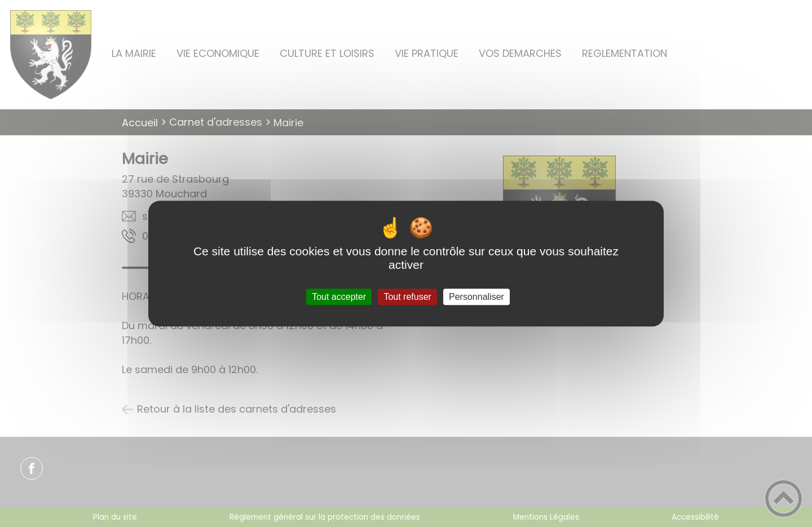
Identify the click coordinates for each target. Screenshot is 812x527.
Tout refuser (407, 297)
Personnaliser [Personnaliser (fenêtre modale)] (476, 297)
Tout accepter (339, 297)
